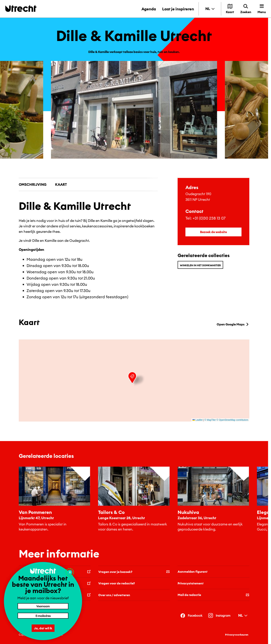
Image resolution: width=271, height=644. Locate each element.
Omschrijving (33, 184)
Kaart (61, 184)
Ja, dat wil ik (43, 628)
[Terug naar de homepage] (21, 8)
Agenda (149, 9)
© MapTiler (210, 420)
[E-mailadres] (43, 616)
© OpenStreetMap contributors (232, 420)
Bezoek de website (213, 232)
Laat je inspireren (178, 9)
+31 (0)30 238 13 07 (209, 218)
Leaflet (197, 420)
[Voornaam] (43, 606)
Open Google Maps (233, 324)
